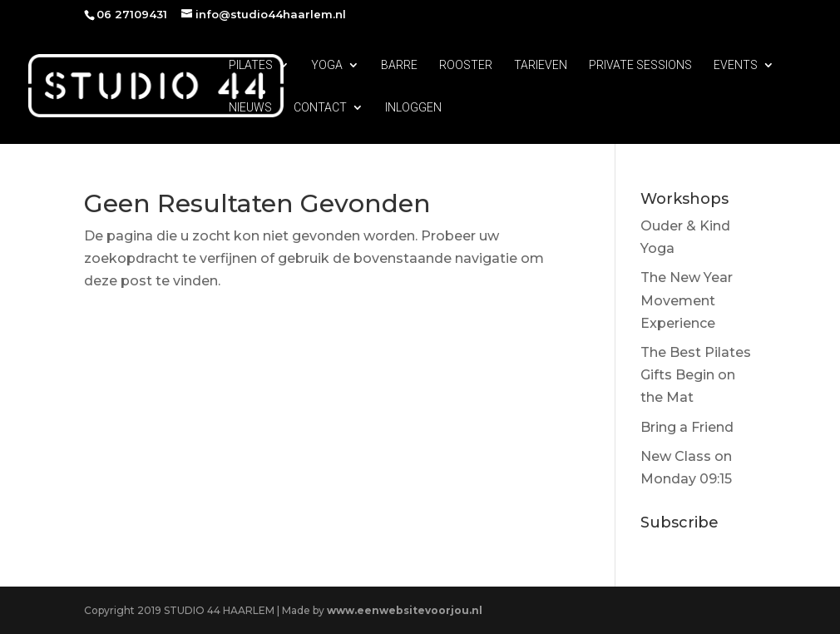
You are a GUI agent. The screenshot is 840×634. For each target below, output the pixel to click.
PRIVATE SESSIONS (640, 65)
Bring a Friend (687, 427)
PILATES (251, 65)
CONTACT (320, 108)
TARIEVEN (541, 65)
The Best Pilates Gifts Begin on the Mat (696, 375)
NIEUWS (250, 108)
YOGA (327, 65)
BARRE (399, 65)
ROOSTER (466, 65)
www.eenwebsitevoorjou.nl (405, 610)
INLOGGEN (413, 108)
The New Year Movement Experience (687, 300)
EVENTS (736, 65)
